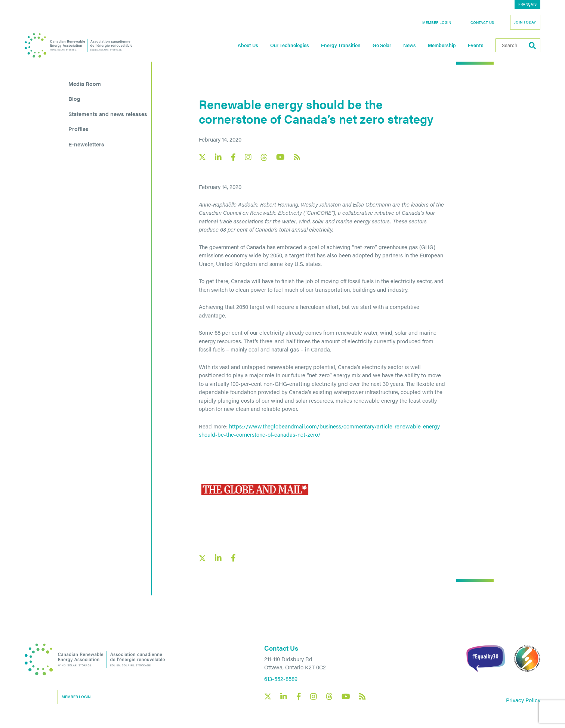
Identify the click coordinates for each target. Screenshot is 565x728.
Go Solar (382, 45)
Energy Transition (341, 45)
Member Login (437, 22)
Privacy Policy (523, 700)
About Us (248, 45)
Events (476, 45)
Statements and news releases (108, 114)
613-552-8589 (281, 679)
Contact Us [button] (482, 22)
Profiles (78, 129)
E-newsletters (86, 144)
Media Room (85, 83)
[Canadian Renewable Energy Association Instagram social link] (248, 157)
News (410, 45)
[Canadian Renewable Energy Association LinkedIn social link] (218, 157)
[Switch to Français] (527, 4)
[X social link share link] (202, 558)
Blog (74, 98)
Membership (442, 45)
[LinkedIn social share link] (218, 558)
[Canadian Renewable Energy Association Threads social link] (264, 157)
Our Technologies (290, 45)
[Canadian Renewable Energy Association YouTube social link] (280, 157)
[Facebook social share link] (233, 558)
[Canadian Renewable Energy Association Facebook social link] (233, 157)
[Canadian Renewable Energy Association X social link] (202, 157)
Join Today (525, 22)
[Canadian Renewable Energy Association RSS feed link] (297, 157)
